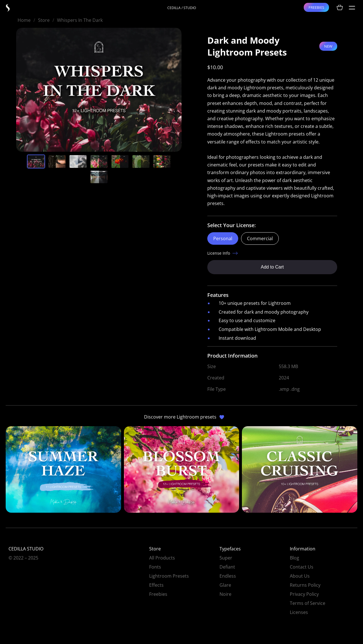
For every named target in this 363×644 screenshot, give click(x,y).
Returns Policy (305, 585)
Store (44, 20)
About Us (300, 576)
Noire (225, 594)
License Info (219, 253)
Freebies (158, 594)
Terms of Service (308, 603)
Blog (295, 558)
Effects (156, 585)
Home (24, 20)
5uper (226, 558)
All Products (162, 558)
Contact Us (302, 567)
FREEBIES (316, 7)
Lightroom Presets (169, 576)
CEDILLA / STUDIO (182, 8)
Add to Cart (272, 267)
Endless (228, 576)
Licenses (299, 612)
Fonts (155, 567)
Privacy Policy (304, 594)
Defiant (227, 567)
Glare (225, 585)
